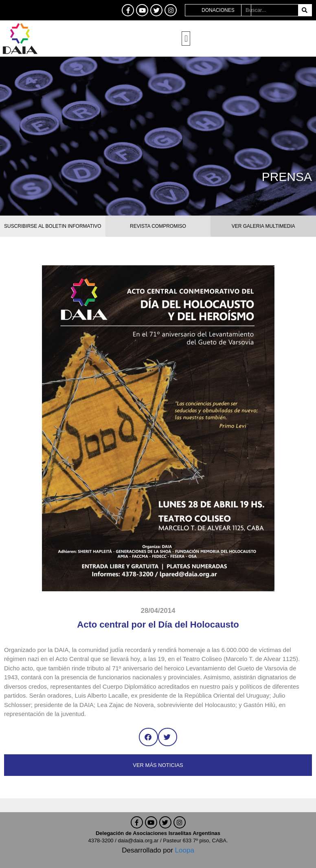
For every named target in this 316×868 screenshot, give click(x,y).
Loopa (185, 850)
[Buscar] (305, 10)
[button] (186, 39)
